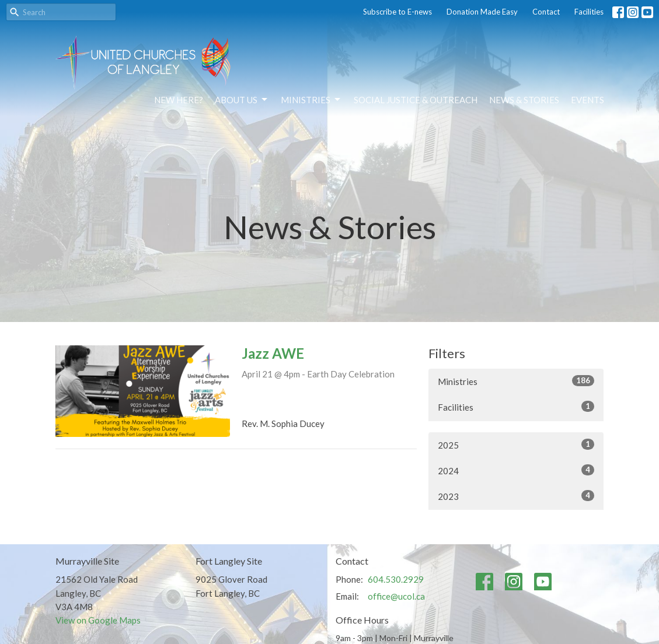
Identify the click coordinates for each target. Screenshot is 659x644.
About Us (242, 100)
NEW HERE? (179, 100)
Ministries (311, 100)
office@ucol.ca (396, 596)
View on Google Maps (98, 620)
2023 (516, 496)
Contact (546, 12)
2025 (516, 444)
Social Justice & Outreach (416, 100)
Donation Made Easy (482, 12)
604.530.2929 (396, 579)
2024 (516, 470)
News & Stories (524, 100)
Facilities (589, 12)
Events (587, 100)
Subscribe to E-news (398, 12)
